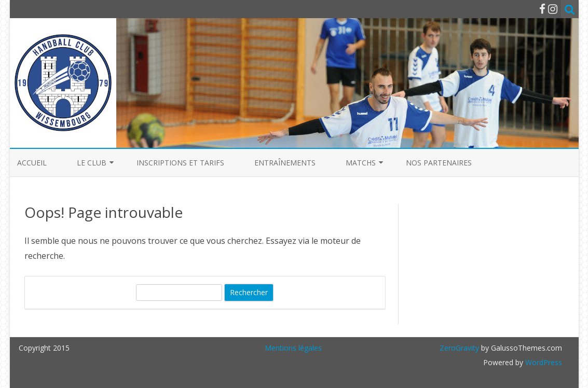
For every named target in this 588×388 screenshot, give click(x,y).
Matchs (361, 163)
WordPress (543, 362)
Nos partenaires (439, 163)
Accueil (32, 163)
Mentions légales (293, 348)
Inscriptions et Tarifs (180, 163)
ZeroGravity (459, 348)
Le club (92, 163)
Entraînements (285, 163)
